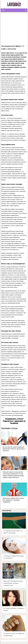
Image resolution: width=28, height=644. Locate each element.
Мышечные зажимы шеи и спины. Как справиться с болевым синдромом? (13, 500)
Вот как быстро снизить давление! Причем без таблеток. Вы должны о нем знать (14, 449)
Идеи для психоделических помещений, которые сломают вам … (13, 583)
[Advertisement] (14, 30)
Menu (3, 10)
